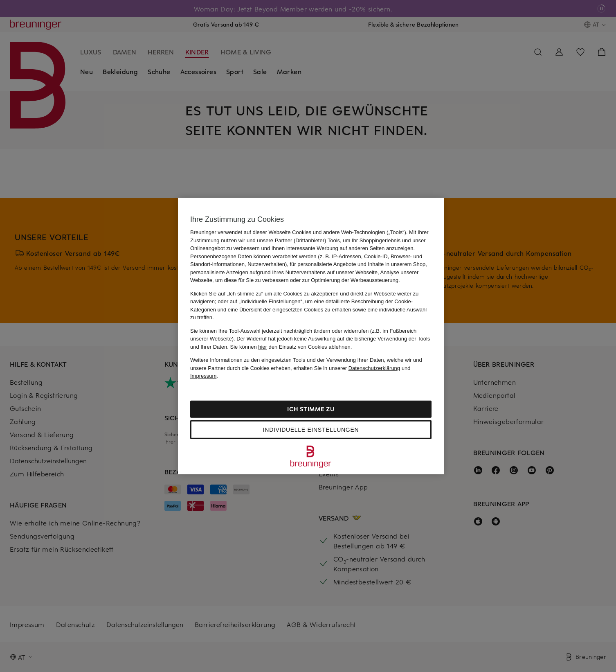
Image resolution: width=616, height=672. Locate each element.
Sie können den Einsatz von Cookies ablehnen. (291, 346)
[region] (311, 336)
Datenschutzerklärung (374, 368)
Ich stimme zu (311, 409)
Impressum (203, 376)
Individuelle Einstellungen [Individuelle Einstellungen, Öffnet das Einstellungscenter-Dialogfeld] (311, 429)
